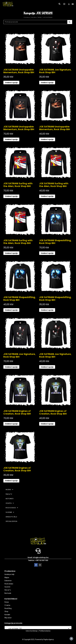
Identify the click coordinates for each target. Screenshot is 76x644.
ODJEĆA (10, 503)
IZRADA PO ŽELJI (11, 517)
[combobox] (38, 628)
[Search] (70, 22)
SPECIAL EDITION (11, 521)
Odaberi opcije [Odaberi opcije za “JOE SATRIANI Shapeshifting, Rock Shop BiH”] (47, 253)
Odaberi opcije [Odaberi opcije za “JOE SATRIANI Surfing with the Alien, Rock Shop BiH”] (11, 196)
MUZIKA (34, 17)
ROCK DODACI (12, 508)
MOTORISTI (10, 499)
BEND (40, 17)
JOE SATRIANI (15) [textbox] (37, 628)
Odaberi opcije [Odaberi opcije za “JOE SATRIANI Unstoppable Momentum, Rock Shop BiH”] (11, 83)
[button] (59, 4)
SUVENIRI (10, 512)
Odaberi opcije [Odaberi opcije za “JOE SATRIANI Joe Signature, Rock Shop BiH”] (47, 83)
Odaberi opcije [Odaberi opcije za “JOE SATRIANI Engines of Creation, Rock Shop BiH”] (11, 424)
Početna (27, 17)
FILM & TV (9, 494)
